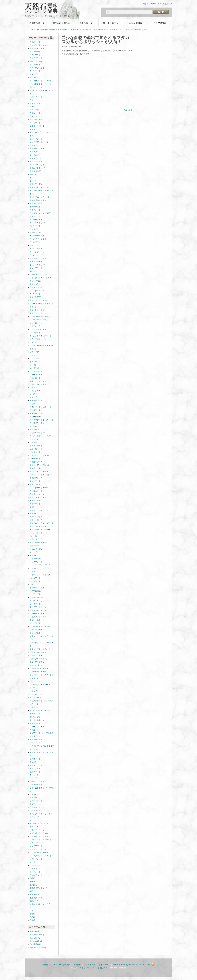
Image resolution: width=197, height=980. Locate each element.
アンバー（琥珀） (37, 119)
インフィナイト (36, 139)
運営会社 (77, 965)
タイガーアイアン (37, 462)
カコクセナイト (36, 220)
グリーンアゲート (37, 297)
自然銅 (32, 917)
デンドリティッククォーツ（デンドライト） (41, 531)
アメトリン (34, 110)
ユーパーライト (36, 785)
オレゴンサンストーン (39, 187)
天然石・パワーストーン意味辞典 (43, 7)
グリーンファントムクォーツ (42, 313)
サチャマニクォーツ (38, 339)
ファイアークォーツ (38, 607)
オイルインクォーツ (38, 168)
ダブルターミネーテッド (40, 488)
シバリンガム (35, 368)
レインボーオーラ (37, 830)
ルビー (32, 820)
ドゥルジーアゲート (38, 549)
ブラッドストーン (37, 656)
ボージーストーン (37, 720)
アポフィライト (36, 97)
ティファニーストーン (39, 510)
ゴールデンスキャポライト (41, 336)
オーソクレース (36, 203)
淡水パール (34, 901)
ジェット (33, 388)
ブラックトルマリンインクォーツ (42, 638)
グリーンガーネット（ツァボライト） (42, 305)
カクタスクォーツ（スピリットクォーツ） (42, 215)
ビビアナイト (35, 594)
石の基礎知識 (135, 23)
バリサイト (34, 568)
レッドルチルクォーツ (39, 853)
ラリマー (33, 804)
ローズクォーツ (36, 865)
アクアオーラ (35, 52)
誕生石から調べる (62, 23)
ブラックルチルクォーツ (40, 652)
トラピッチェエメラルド (40, 543)
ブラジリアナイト (37, 630)
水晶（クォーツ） (37, 898)
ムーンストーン (36, 743)
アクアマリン (35, 55)
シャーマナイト (36, 375)
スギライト (34, 404)
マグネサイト (35, 723)
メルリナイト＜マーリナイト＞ (42, 754)
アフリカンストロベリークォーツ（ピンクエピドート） (42, 82)
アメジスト (34, 107)
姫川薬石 (33, 885)
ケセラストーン (36, 323)
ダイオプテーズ (36, 478)
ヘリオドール (35, 698)
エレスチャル (35, 158)
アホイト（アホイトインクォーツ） (42, 92)
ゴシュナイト (35, 333)
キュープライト (36, 268)
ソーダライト (35, 459)
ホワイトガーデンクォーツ (41, 710)
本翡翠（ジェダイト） (39, 888)
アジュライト (35, 65)
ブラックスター (36, 633)
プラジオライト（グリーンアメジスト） (42, 677)
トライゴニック (36, 539)
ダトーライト (35, 484)
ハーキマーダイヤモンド (40, 565)
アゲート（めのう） (38, 61)
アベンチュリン (36, 87)
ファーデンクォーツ (38, 614)
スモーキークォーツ (38, 433)
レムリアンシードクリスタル (42, 856)
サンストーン (35, 358)
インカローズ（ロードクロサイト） (42, 134)
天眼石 (32, 882)
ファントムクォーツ (38, 610)
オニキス (33, 178)
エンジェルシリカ (37, 165)
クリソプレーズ (36, 287)
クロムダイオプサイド (39, 291)
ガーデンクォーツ (37, 252)
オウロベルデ (35, 171)
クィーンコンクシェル (39, 274)
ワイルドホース (36, 875)
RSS (151, 965)
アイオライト (35, 42)
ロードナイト (35, 872)
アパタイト (34, 78)
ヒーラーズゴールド (38, 588)
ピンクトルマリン (37, 601)
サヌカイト (34, 342)
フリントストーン (37, 620)
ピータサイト (35, 604)
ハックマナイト (36, 562)
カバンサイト (35, 226)
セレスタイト (35, 452)
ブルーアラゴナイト (38, 662)
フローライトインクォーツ (41, 626)
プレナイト (34, 688)
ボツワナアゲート (37, 717)
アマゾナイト (35, 103)
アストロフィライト (38, 68)
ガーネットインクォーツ (40, 258)
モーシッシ (34, 775)
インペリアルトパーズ (39, 142)
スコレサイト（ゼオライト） (42, 407)
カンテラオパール (37, 236)
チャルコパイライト (38, 497)
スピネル (33, 426)
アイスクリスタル (37, 48)
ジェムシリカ (35, 391)
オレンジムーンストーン (40, 197)
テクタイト (34, 513)
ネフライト (34, 555)
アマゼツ (33, 100)
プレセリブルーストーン (40, 685)
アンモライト (35, 123)
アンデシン (34, 116)
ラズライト (34, 794)
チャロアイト (35, 501)
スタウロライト (36, 413)
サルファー (34, 355)
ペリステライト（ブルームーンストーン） (42, 702)
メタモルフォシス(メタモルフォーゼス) (42, 748)
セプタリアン (35, 442)
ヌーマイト (34, 552)
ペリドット (34, 707)
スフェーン (34, 429)
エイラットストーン (38, 149)
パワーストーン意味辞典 (38, 30)
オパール (33, 181)
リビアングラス (36, 811)
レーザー (33, 862)
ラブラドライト (36, 801)
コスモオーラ (35, 326)
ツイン (32, 507)
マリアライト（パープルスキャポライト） (42, 735)
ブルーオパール (36, 665)
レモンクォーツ (36, 859)
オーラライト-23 (36, 207)
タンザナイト (35, 468)
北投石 (32, 878)
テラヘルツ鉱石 (36, 517)
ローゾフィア (35, 869)
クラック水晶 (35, 281)
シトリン (33, 365)
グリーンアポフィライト (40, 300)
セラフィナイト (36, 446)
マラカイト (34, 730)
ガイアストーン (36, 245)
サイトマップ (104, 965)
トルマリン (34, 546)
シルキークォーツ (37, 381)
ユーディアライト (37, 781)
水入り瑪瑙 (34, 895)
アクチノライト (36, 58)
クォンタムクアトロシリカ (41, 278)
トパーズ (33, 536)
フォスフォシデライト (39, 617)
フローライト (35, 623)
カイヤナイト (35, 210)
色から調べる (86, 23)
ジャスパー (34, 394)
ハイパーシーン (36, 559)
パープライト (35, 581)
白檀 (31, 911)
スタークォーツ (36, 417)
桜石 (31, 891)
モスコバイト (35, 759)
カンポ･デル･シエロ (38, 239)
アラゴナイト (35, 113)
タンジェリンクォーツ (39, 471)
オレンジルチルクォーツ (40, 200)
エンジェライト (36, 161)
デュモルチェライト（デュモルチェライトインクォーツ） (42, 525)
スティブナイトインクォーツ (42, 420)
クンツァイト (35, 294)
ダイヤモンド (35, 481)
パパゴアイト (35, 578)
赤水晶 (32, 920)
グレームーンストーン (39, 320)
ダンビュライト (36, 491)
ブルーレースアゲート (39, 672)
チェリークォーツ (37, 494)
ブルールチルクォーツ (39, 668)
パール (32, 584)
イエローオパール (37, 126)
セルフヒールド (36, 449)
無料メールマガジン (160, 23)
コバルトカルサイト (38, 329)
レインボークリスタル (39, 833)
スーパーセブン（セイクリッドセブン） (42, 438)
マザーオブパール (37, 727)
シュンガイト (35, 378)
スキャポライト (36, 400)
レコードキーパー (37, 843)
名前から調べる (37, 23)
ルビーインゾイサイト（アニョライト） (42, 825)
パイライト (34, 572)
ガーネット (34, 255)
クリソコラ (34, 284)
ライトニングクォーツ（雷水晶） (42, 790)
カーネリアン (35, 242)
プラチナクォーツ (37, 681)
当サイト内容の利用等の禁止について (129, 965)
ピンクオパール (36, 597)
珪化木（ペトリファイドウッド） (42, 906)
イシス (32, 129)
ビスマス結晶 (35, 591)
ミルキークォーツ (37, 739)
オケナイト (34, 174)
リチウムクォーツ (37, 807)
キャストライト (36, 262)
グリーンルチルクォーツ (40, 316)
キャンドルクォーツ (38, 265)
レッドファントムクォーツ (41, 849)
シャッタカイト (36, 371)
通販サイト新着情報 (58, 30)
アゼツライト (35, 71)
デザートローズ (36, 520)
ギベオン (33, 271)
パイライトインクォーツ (41, 575)
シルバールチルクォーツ (40, 384)
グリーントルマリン (38, 310)
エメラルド (34, 155)
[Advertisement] (87, 84)
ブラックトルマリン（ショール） (42, 644)
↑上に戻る (128, 110)
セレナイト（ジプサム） (40, 455)
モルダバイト (35, 772)
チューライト (35, 504)
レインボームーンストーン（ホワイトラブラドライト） (42, 838)
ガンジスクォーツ (37, 249)
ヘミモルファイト (37, 694)
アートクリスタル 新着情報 (80, 30)
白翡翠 (32, 914)
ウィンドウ (34, 145)
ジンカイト (34, 397)
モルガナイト (35, 769)
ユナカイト (34, 778)
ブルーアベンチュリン (39, 659)
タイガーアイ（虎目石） (40, 465)
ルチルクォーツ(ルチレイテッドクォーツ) (42, 815)
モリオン (33, 762)
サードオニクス (36, 362)
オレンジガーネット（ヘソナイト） (42, 192)
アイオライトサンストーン (41, 45)
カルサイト (34, 229)
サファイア (34, 352)
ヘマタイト (34, 691)
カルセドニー (35, 233)
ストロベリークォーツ (39, 423)
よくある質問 (90, 965)
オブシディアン (36, 184)
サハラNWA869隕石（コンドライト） (42, 347)
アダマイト (34, 74)
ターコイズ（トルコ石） (40, 475)
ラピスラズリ (35, 798)
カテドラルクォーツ (38, 223)
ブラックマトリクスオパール (42, 649)
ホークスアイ (35, 714)
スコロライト (35, 410)
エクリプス (34, 152)
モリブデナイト (36, 765)
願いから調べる (111, 23)
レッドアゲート (36, 846)
